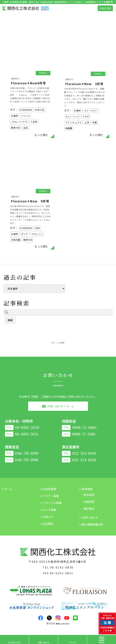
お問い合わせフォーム (61, 406)
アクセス (72, 642)
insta (58, 618)
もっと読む (41, 135)
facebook (41, 618)
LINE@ (75, 618)
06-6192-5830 (62, 567)
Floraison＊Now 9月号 (30, 201)
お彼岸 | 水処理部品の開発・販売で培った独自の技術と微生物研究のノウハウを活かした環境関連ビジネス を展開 (56, 2)
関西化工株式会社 (63, 624)
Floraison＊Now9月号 (28, 83)
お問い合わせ (43, 642)
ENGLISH (105, 8)
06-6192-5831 (61, 573)
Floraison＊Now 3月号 (84, 84)
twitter (49, 618)
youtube (67, 618)
